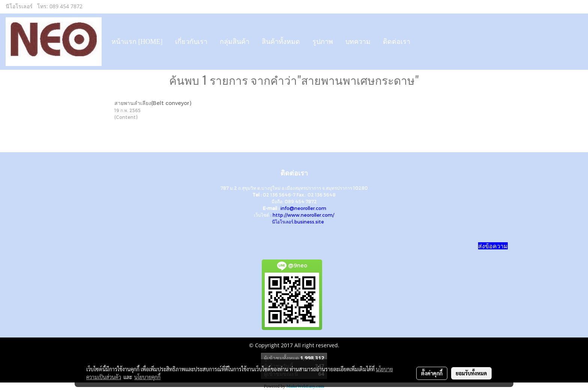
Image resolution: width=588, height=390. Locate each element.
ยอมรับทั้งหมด (471, 373)
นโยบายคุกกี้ (147, 377)
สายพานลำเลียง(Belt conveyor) (153, 103)
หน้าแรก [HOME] (137, 42)
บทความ (358, 42)
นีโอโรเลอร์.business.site (298, 222)
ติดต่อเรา (397, 42)
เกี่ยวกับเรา (191, 42)
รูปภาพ (323, 42)
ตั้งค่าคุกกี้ (432, 373)
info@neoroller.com (303, 208)
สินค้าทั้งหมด (281, 42)
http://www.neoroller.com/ (303, 215)
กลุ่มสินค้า (235, 42)
